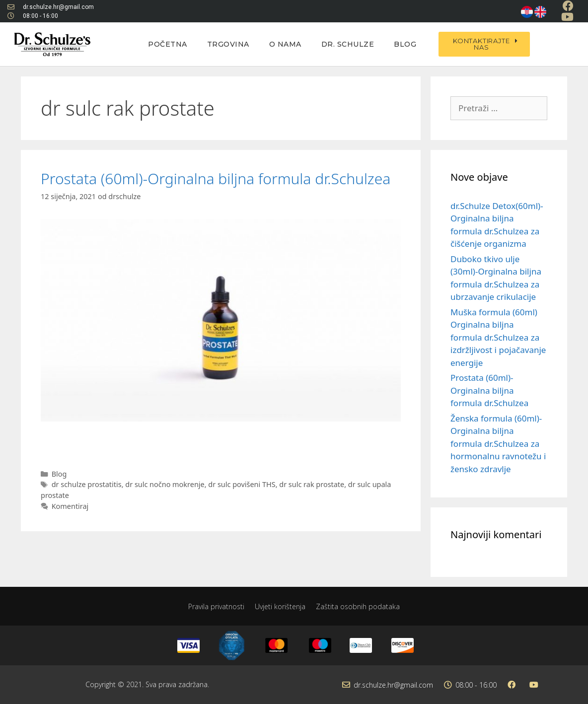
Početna (168, 44)
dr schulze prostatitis (87, 484)
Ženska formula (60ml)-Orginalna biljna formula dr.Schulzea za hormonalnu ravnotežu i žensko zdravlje (498, 444)
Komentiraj (70, 506)
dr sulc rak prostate (312, 484)
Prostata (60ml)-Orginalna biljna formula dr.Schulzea (216, 178)
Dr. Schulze (348, 44)
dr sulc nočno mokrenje (165, 484)
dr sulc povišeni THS (242, 484)
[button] (484, 44)
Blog (405, 44)
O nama (285, 44)
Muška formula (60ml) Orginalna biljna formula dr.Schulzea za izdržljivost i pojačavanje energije (498, 337)
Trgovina (228, 44)
